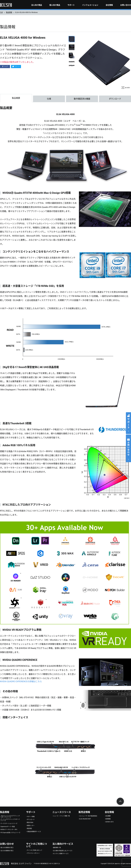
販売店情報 (84, 812)
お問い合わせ (126, 5)
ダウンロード (31, 820)
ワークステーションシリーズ (9, 824)
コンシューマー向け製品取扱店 (88, 816)
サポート (71, 5)
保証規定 (29, 829)
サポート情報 (31, 817)
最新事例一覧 (57, 848)
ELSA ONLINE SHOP (85, 819)
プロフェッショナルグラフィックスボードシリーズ (10, 817)
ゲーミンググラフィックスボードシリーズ (10, 820)
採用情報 (108, 819)
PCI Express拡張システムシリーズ (10, 833)
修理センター (31, 826)
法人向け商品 (37, 5)
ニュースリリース (62, 812)
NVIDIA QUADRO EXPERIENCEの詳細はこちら (21, 681)
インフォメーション (90, 5)
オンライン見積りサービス (61, 854)
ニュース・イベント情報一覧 (61, 816)
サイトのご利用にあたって (35, 850)
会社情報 (109, 5)
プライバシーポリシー (33, 853)
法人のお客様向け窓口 (7, 851)
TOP (1, 12)
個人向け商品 (55, 5)
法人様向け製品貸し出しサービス (63, 851)
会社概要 (108, 816)
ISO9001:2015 (109, 822)
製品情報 (9, 12)
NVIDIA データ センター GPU (9, 830)
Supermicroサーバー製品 (8, 827)
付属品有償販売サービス (34, 832)
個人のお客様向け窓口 (7, 848)
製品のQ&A (30, 823)
